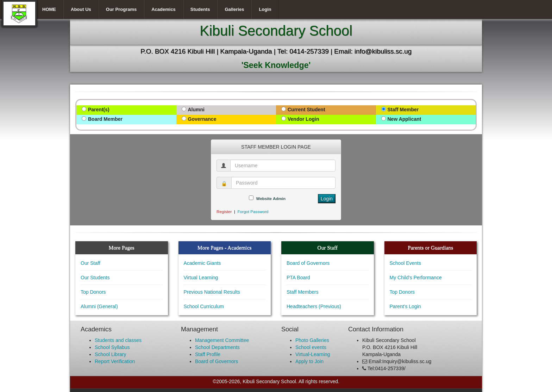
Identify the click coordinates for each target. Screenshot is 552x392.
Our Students (95, 278)
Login (265, 9)
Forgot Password (253, 211)
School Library (111, 354)
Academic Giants (202, 263)
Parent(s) (99, 110)
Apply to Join (309, 361)
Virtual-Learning (313, 354)
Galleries (234, 9)
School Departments (217, 347)
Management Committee (222, 340)
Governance (202, 119)
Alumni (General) (99, 306)
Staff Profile (208, 354)
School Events (406, 263)
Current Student (306, 110)
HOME (49, 9)
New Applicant (404, 119)
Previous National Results (212, 292)
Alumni (196, 110)
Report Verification (115, 361)
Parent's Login (405, 306)
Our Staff (90, 263)
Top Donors (93, 292)
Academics (164, 9)
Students (200, 9)
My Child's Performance (416, 278)
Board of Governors (308, 263)
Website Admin (271, 198)
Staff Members (303, 292)
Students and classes (118, 340)
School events (311, 347)
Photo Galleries (312, 340)
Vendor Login (303, 119)
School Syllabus (112, 347)
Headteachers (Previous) (314, 306)
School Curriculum (204, 306)
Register (224, 211)
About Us (81, 9)
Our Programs (121, 9)
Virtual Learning (201, 278)
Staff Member (403, 110)
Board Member (105, 119)
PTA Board (298, 278)
